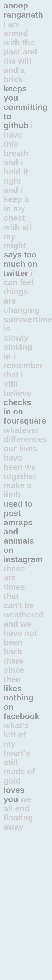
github (16, 125)
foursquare (25, 421)
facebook (21, 716)
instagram (23, 559)
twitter (16, 273)
